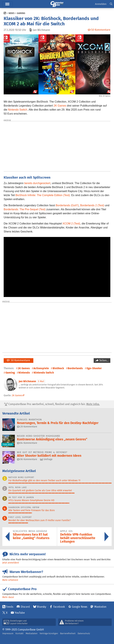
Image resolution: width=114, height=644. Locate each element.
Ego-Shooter (94, 368)
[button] (111, 4)
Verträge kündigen (49, 633)
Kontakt (19, 633)
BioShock (58, 368)
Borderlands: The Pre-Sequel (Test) (25, 209)
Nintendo (24, 373)
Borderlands (75, 368)
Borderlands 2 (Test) (92, 205)
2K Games (60, 106)
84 (27, 443)
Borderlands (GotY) (67, 205)
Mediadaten (32, 633)
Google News (79, 607)
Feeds (10, 607)
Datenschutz (84, 633)
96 (27, 459)
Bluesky (41, 607)
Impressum (8, 633)
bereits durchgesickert (37, 183)
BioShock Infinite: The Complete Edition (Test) (43, 195)
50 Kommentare (18, 360)
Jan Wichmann (27, 381)
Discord (25, 607)
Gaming (21, 13)
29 (27, 427)
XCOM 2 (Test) (71, 224)
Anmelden (101, 4)
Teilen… (103, 360)
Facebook (59, 607)
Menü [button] (7, 4)
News (11, 13)
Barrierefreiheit (68, 633)
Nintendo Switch (18, 110)
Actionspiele (41, 368)
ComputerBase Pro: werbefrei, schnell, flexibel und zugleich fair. (52, 404)
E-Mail (41, 381)
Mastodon (100, 607)
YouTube (20, 613)
